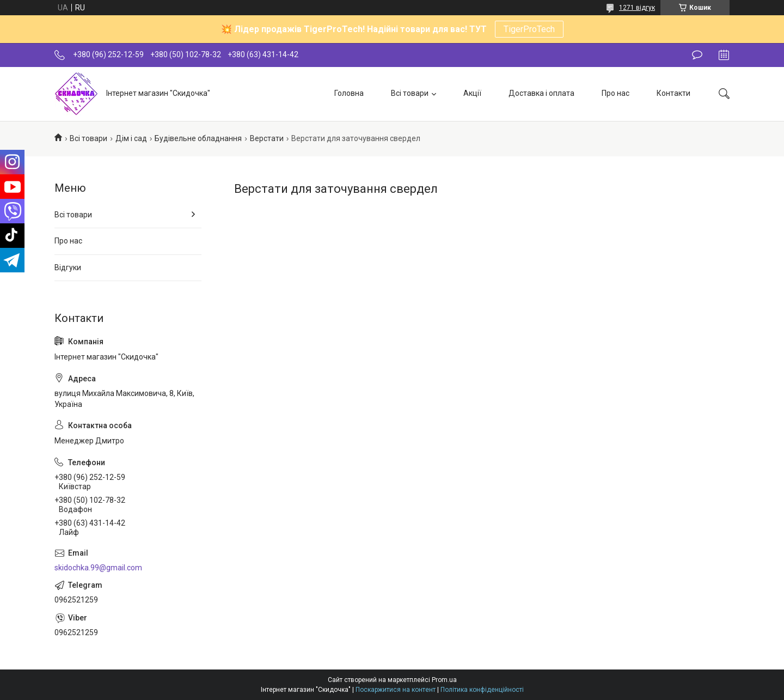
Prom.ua (444, 680)
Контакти (673, 93)
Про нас (615, 93)
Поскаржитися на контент (396, 690)
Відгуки (68, 267)
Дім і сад (131, 138)
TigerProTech (529, 29)
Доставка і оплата (541, 93)
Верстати (267, 138)
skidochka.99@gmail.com (98, 568)
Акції (472, 93)
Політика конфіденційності (482, 690)
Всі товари (410, 93)
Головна (349, 93)
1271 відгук (637, 8)
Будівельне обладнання (198, 138)
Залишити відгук (697, 55)
